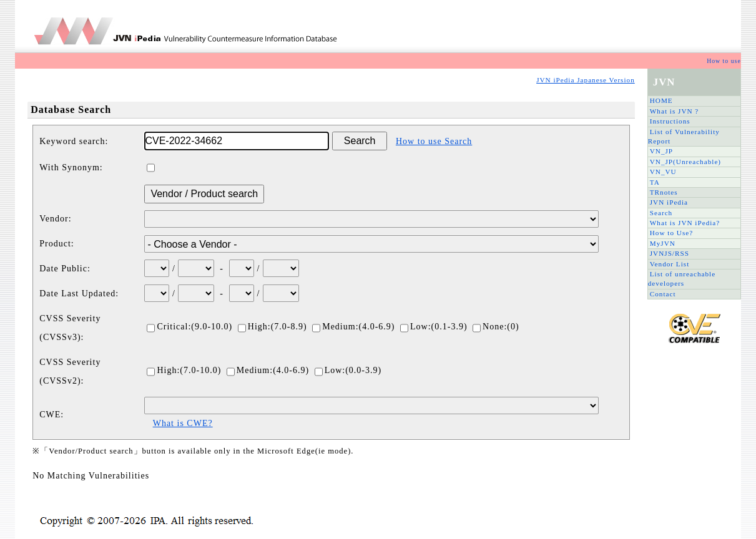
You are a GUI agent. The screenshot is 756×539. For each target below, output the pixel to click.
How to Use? (671, 233)
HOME (661, 100)
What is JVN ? (675, 111)
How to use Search (434, 141)
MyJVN (663, 243)
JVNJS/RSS (670, 253)
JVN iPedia (669, 202)
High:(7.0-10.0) (184, 370)
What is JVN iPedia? (685, 223)
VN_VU (663, 172)
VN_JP (661, 151)
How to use (724, 61)
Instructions (670, 121)
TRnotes (664, 192)
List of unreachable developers (682, 279)
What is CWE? (183, 423)
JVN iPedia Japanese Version (586, 80)
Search (661, 213)
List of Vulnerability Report (684, 136)
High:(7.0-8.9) (272, 327)
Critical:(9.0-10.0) (189, 327)
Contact (663, 294)
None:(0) (496, 327)
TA (655, 182)
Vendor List (670, 264)
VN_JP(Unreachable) (685, 162)
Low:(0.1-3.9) (434, 327)
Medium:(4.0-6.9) (353, 327)
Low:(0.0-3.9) (348, 370)
